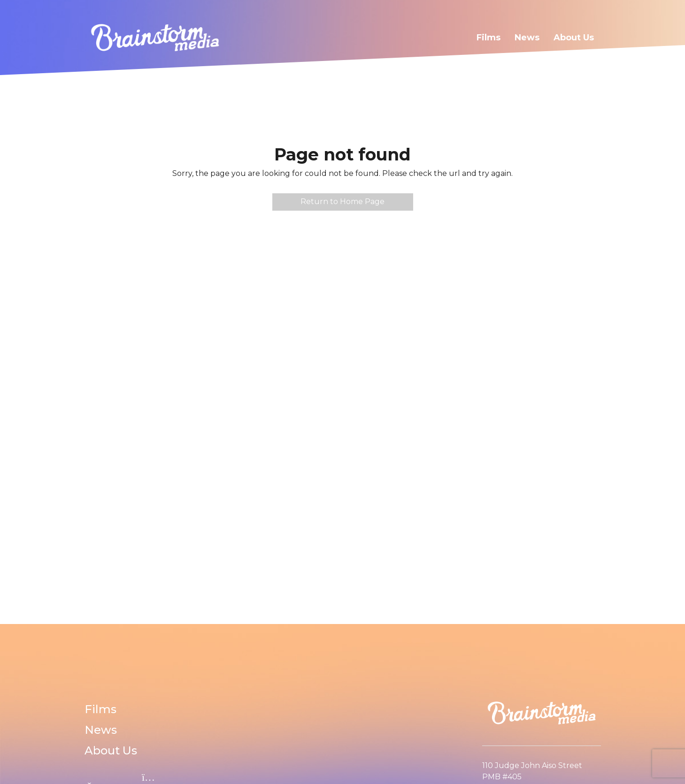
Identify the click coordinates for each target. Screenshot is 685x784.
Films (489, 38)
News (527, 38)
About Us (574, 38)
